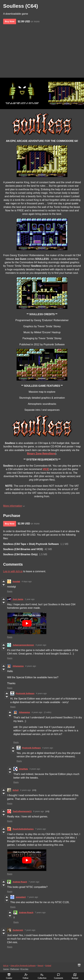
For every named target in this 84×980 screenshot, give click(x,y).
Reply (10, 591)
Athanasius (18, 666)
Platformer (15, 969)
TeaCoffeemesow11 (22, 811)
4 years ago (41, 645)
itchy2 (16, 790)
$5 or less (24, 969)
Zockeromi (18, 930)
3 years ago (35, 769)
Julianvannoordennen (23, 645)
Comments (58, 976)
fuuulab (16, 581)
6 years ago (39, 811)
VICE (46, 469)
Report (40, 965)
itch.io (6, 965)
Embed (48, 965)
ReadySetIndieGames (23, 829)
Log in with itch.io (13, 571)
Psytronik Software (25, 693)
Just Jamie (18, 599)
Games (6, 969)
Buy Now (10, 21)
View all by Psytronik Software (23, 965)
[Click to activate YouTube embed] (27, 623)
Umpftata (23, 769)
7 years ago (41, 829)
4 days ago (27, 581)
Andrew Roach (20, 882)
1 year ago (30, 599)
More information (14, 506)
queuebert (21, 897)
